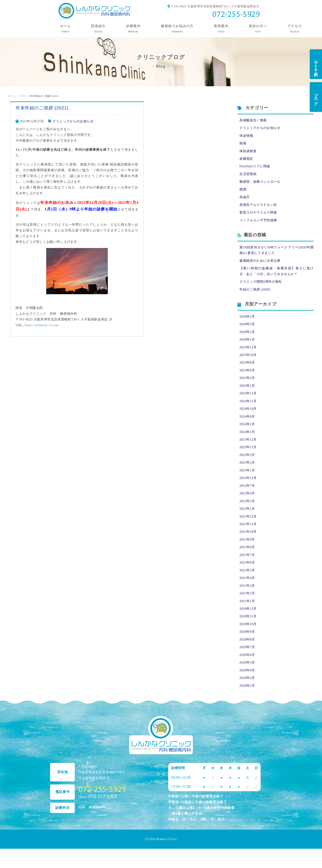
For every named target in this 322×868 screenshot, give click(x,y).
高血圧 (245, 198)
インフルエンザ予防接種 (258, 222)
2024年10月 (248, 412)
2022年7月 (247, 490)
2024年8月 (247, 420)
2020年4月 (247, 678)
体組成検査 (248, 151)
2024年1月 (247, 436)
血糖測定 (246, 159)
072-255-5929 (236, 14)
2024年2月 (247, 428)
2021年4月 (247, 584)
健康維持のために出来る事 (260, 262)
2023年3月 (247, 459)
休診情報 (246, 136)
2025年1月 (247, 389)
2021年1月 (247, 607)
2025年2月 (247, 381)
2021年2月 (247, 600)
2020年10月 (248, 631)
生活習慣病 (248, 175)
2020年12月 (248, 615)
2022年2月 (247, 506)
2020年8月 (247, 646)
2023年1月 (247, 475)
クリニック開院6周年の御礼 (261, 284)
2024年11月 (248, 405)
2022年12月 (248, 483)
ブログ (316, 97)
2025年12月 (248, 350)
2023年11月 (248, 451)
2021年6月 (247, 568)
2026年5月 (247, 319)
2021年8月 (247, 553)
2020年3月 (247, 685)
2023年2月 (247, 467)
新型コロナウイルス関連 (258, 214)
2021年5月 (247, 576)
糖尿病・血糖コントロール (260, 183)
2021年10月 (248, 537)
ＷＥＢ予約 (316, 64)
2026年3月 (247, 327)
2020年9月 (247, 639)
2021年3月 (247, 592)
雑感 (243, 144)
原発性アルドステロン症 (258, 206)
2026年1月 (247, 342)
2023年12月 (248, 444)
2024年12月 (248, 397)
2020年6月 (247, 662)
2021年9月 (247, 545)
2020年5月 (247, 670)
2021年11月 (248, 529)
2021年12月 (248, 522)
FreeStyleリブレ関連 (255, 167)
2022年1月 (247, 514)
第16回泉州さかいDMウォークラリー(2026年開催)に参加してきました (277, 252)
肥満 (243, 190)
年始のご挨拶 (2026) (255, 292)
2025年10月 (248, 358)
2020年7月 (247, 654)
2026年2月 (247, 334)
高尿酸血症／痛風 (253, 120)
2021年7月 (247, 561)
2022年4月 (247, 498)
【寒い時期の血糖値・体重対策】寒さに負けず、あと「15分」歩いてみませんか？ (277, 273)
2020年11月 (248, 623)
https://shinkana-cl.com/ (42, 325)
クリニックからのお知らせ (73, 121)
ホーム (12, 96)
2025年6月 (247, 373)
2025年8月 (247, 366)
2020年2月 (247, 693)
